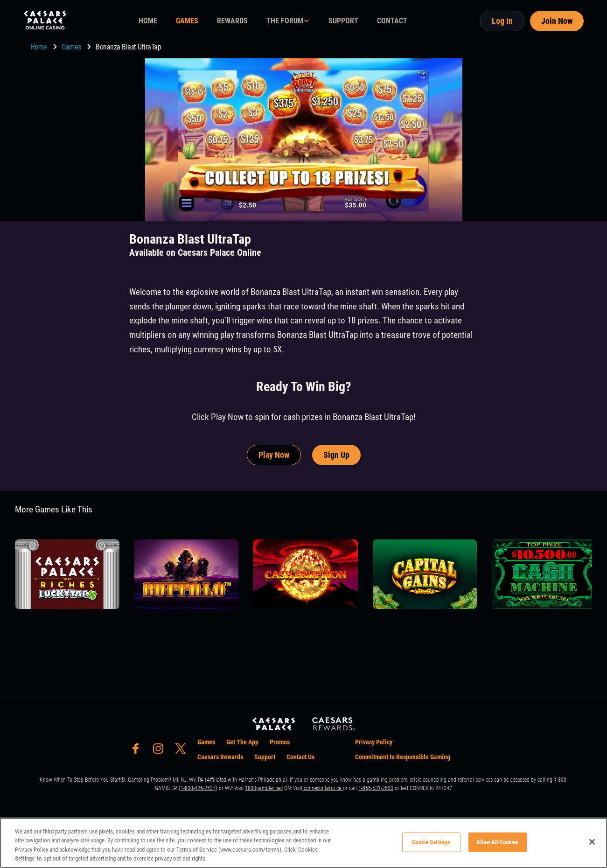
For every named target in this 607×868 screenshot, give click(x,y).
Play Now (274, 455)
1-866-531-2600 (376, 788)
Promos (280, 742)
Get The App (242, 742)
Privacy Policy (374, 742)
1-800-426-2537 (198, 788)
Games (72, 47)
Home (40, 47)
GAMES (187, 21)
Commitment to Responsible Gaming (403, 757)
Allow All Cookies (497, 842)
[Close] (592, 842)
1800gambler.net (263, 788)
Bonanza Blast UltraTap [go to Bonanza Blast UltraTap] (128, 47)
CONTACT (392, 21)
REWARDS (232, 21)
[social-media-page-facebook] (139, 751)
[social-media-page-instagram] (161, 751)
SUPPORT (343, 21)
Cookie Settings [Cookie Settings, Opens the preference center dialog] (431, 842)
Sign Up (336, 455)
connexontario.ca (323, 788)
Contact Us (300, 757)
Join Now (557, 21)
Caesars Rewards (220, 757)
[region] (303, 843)
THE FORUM (285, 21)
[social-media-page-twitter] (183, 751)
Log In (502, 21)
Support (265, 757)
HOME (148, 21)
